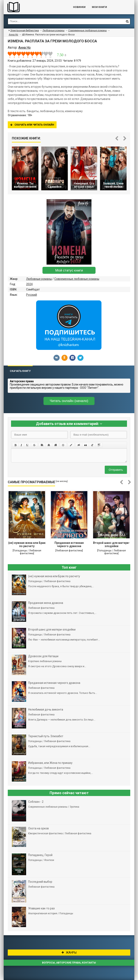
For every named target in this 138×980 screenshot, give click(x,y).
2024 (29, 284)
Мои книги (99, 7)
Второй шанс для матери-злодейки (111, 544)
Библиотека (34, 7)
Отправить (116, 470)
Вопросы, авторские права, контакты (69, 963)
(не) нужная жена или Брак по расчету (27, 544)
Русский (32, 295)
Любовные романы (39, 279)
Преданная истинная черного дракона (69, 544)
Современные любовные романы (77, 279)
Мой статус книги (69, 270)
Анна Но (13, 35)
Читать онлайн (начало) (69, 401)
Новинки (79, 7)
